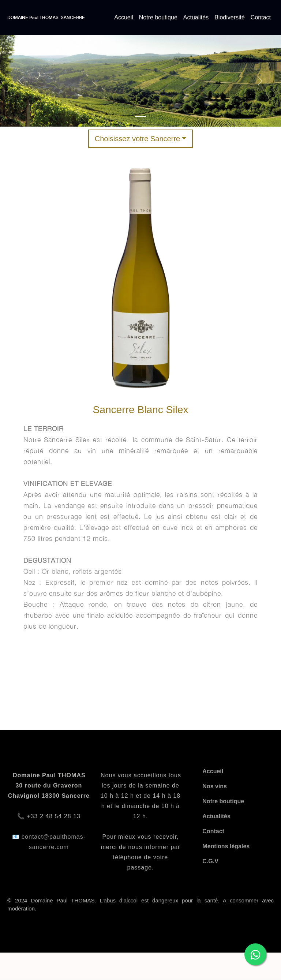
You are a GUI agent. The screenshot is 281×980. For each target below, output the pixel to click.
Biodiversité (230, 17)
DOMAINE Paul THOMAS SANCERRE (46, 17)
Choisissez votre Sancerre (137, 139)
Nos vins (215, 786)
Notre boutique (158, 17)
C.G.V (210, 861)
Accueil (124, 17)
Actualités (196, 17)
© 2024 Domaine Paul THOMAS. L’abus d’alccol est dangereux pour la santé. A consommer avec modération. (140, 905)
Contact (261, 17)
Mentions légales (226, 846)
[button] (21, 81)
